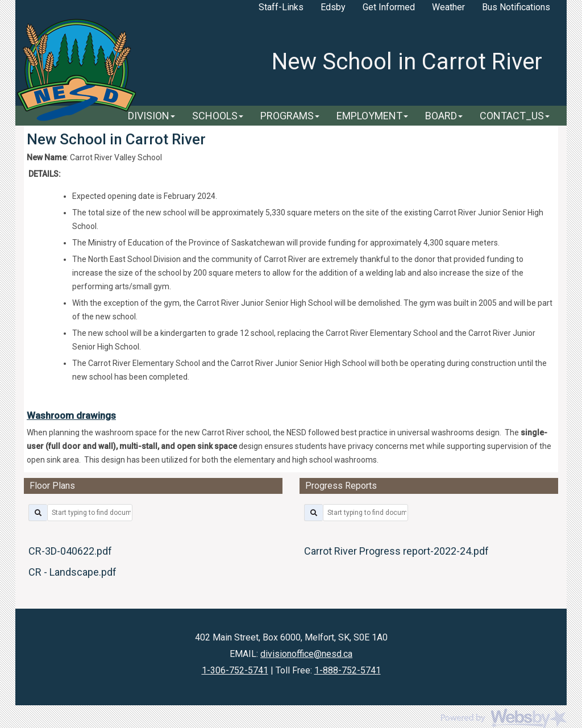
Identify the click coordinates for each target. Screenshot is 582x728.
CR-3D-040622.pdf (70, 551)
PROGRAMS (290, 116)
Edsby (333, 7)
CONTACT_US (515, 116)
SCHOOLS (218, 116)
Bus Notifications (516, 7)
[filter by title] (90, 513)
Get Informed (389, 7)
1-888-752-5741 (348, 670)
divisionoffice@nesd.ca (306, 654)
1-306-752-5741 (235, 670)
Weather (448, 7)
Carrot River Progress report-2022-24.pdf (396, 551)
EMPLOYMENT (372, 116)
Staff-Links (281, 7)
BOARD (444, 116)
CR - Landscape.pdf (72, 572)
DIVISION (151, 116)
